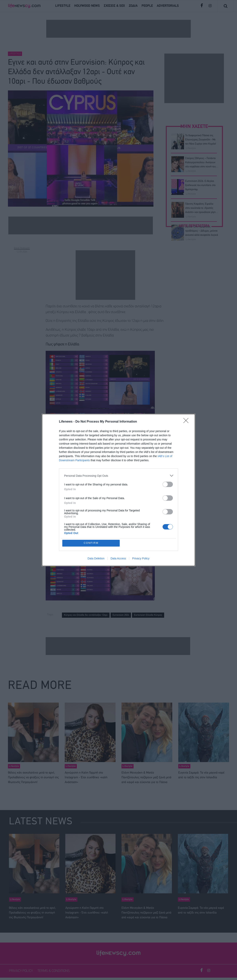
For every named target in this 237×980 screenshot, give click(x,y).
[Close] (187, 422)
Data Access (118, 558)
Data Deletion (96, 558)
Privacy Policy (141, 558)
